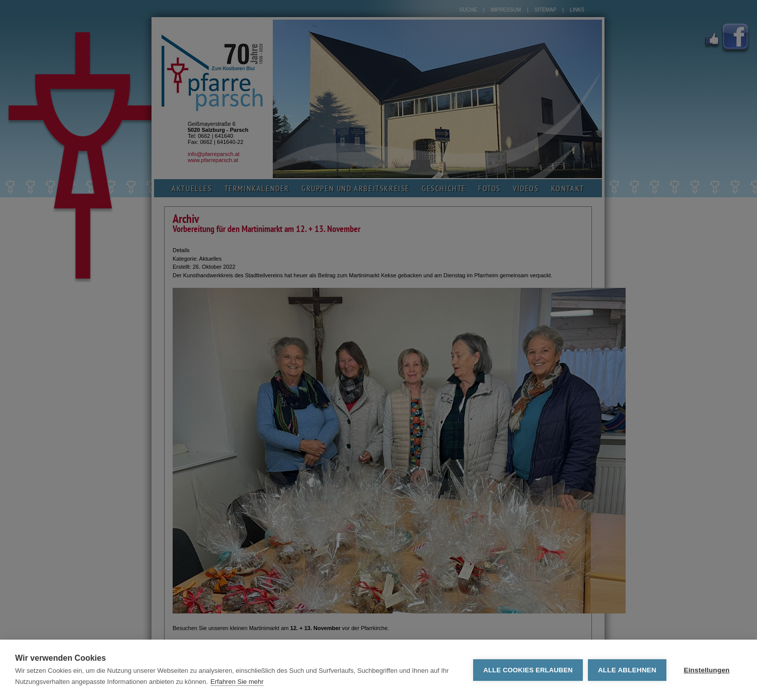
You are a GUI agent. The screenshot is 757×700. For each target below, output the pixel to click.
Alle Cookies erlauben (528, 670)
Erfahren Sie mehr (237, 682)
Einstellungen (706, 670)
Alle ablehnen (627, 670)
